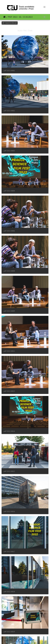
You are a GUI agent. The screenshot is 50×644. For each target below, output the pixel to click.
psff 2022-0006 (9, 231)
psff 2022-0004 (9, 191)
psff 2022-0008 (9, 271)
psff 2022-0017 (9, 552)
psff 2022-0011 (9, 351)
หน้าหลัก (4, 17)
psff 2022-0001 (9, 71)
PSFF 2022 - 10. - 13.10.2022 (20, 17)
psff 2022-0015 (9, 471)
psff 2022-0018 (9, 592)
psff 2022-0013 (9, 391)
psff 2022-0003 (9, 151)
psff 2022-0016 (9, 511)
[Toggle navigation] (44, 7)
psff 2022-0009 (9, 311)
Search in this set (10, 23)
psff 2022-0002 (9, 111)
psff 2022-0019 (9, 632)
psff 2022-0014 (9, 431)
